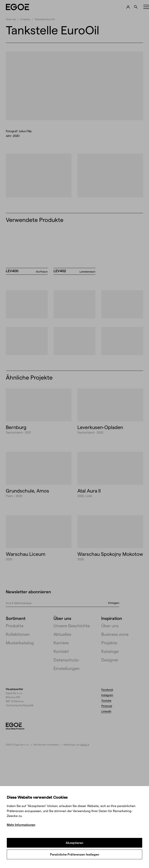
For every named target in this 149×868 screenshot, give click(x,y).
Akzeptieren (74, 843)
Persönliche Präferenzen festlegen (75, 854)
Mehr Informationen (21, 825)
